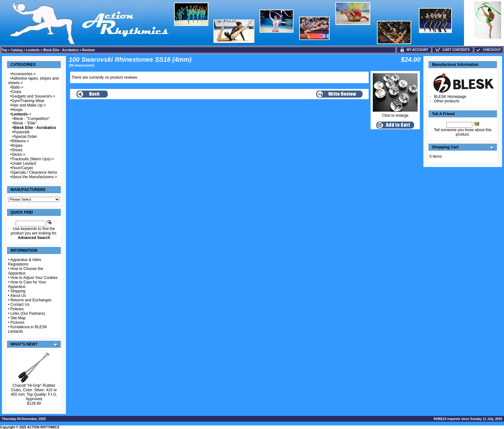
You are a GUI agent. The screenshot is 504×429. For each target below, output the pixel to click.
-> (21, 114)
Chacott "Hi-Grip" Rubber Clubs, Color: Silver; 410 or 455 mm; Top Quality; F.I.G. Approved (34, 392)
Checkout (488, 50)
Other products (447, 101)
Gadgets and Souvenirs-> (33, 96)
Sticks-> (18, 155)
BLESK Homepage (450, 97)
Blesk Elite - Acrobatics (61, 50)
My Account (414, 50)
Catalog (17, 50)
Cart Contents (453, 50)
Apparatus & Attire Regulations (25, 262)
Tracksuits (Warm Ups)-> (33, 159)
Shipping (18, 291)
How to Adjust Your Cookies (34, 278)
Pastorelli (22, 132)
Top (4, 50)
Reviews (89, 50)
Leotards (33, 50)
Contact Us (20, 305)
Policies (17, 309)
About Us (18, 296)
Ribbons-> (20, 141)
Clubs (16, 92)
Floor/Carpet (22, 168)
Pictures (17, 322)
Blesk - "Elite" (25, 123)
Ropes (17, 146)
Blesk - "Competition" (32, 119)
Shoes (17, 150)
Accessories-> (24, 74)
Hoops (17, 110)
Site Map (18, 318)
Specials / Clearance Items (34, 172)
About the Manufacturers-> (34, 177)
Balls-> (17, 87)
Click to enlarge (395, 114)
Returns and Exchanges (31, 300)
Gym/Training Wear (28, 101)
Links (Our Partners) (28, 314)
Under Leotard (24, 163)
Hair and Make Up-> (29, 105)
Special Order (25, 137)
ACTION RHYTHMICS (43, 427)
